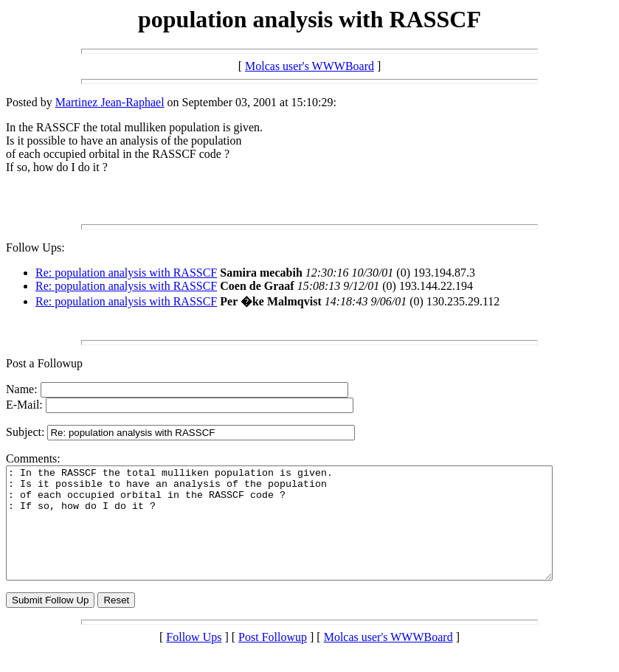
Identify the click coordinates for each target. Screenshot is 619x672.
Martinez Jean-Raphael (110, 102)
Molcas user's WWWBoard (309, 66)
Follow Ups (194, 659)
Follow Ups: (35, 247)
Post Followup (273, 659)
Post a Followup (44, 363)
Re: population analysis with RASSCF (126, 273)
